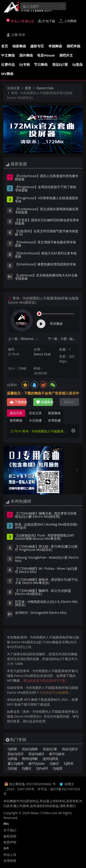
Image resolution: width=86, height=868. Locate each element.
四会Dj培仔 (16, 754)
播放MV (69, 402)
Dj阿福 (12, 759)
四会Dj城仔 (36, 754)
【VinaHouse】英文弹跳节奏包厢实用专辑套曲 (45, 244)
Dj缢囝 (58, 768)
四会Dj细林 (30, 749)
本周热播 (54, 420)
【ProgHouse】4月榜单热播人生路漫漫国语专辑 (47, 200)
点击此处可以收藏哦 (54, 692)
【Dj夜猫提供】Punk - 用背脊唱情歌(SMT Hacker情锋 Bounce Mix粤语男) (45, 537)
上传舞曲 (68, 21)
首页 (5, 46)
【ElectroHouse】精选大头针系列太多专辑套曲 (46, 255)
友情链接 (10, 861)
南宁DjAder (37, 763)
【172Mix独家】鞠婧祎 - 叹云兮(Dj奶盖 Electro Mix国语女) (43, 592)
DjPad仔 (42, 768)
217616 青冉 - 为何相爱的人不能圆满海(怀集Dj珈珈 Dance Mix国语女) (38, 431)
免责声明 (10, 842)
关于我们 (10, 830)
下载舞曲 (18, 402)
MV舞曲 (7, 74)
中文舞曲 (8, 55)
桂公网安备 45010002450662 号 (33, 784)
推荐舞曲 (16, 420)
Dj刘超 (12, 768)
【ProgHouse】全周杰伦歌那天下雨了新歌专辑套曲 (46, 189)
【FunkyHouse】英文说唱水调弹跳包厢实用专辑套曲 (47, 211)
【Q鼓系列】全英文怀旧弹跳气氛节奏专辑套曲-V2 (47, 233)
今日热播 (35, 420)
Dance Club (45, 88)
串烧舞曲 (55, 46)
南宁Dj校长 (57, 754)
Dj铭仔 (55, 763)
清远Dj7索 (60, 64)
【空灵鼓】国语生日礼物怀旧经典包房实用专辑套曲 (47, 222)
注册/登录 (16, 35)
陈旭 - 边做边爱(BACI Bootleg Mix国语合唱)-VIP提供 (47, 526)
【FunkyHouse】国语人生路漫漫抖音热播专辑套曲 (47, 178)
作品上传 (10, 855)
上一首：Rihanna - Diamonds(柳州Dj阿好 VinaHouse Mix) (24, 339)
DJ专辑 (25, 64)
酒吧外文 (66, 55)
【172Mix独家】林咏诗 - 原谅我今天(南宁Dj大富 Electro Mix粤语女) (46, 581)
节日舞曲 (41, 64)
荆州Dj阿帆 (30, 759)
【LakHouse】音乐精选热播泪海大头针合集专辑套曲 (46, 277)
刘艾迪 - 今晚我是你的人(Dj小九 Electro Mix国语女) (46, 604)
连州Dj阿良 (51, 759)
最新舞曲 (54, 413)
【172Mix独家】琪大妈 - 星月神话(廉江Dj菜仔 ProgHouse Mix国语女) (46, 548)
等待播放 (56, 323)
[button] (9, 470)
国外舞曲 (26, 55)
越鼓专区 (37, 46)
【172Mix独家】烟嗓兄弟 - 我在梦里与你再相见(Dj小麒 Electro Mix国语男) (46, 515)
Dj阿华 (69, 763)
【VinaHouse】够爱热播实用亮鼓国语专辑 (45, 264)
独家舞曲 (19, 46)
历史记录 (35, 413)
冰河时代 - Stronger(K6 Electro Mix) (41, 613)
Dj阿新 (12, 749)
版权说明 (10, 836)
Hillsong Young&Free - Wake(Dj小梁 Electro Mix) (47, 559)
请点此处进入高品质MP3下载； (46, 680)
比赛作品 (8, 64)
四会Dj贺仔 (70, 749)
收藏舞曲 (44, 402)
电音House (46, 55)
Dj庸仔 (27, 768)
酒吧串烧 (73, 46)
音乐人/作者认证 (20, 21)
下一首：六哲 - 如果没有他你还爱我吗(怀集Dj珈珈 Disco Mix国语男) (64, 339)
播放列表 (16, 413)
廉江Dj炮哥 (16, 763)
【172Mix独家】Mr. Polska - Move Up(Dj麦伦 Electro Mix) (46, 570)
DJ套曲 (78, 64)
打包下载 (47, 21)
